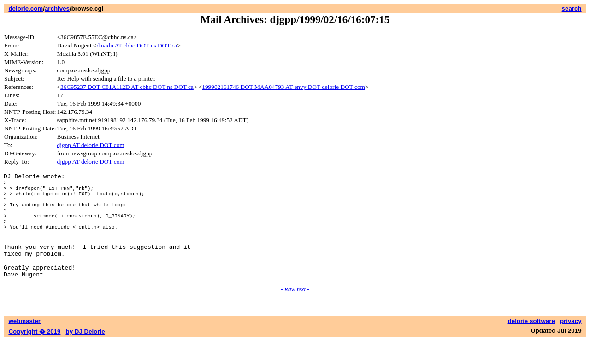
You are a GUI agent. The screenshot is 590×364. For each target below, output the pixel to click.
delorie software (531, 344)
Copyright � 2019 (34, 355)
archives (57, 9)
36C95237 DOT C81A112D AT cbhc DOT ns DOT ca (127, 87)
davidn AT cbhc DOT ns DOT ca (137, 45)
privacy (571, 344)
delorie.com (26, 9)
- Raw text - (295, 313)
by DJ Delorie (86, 355)
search (572, 9)
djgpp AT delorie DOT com (91, 145)
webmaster (24, 344)
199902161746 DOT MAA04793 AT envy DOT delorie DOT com (283, 87)
